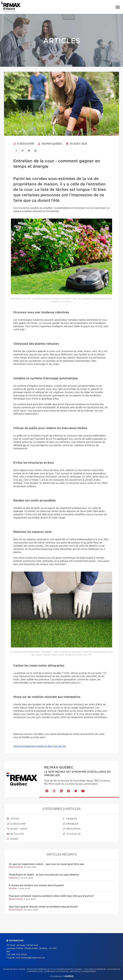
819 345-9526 (19, 955)
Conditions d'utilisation (56, 972)
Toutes (13, 819)
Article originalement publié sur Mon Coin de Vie (39, 746)
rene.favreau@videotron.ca (30, 958)
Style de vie (72, 834)
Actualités (15, 834)
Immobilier (71, 824)
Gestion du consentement (83, 972)
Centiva (68, 976)
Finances (70, 819)
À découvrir (24, 144)
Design (13, 839)
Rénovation (72, 829)
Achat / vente (17, 829)
